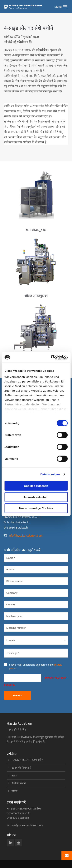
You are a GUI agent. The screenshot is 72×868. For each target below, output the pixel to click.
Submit (17, 695)
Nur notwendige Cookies (36, 508)
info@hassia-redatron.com (26, 535)
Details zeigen (50, 474)
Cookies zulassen (36, 486)
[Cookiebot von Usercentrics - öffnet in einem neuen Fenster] (51, 357)
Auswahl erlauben (36, 497)
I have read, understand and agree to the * (33, 666)
